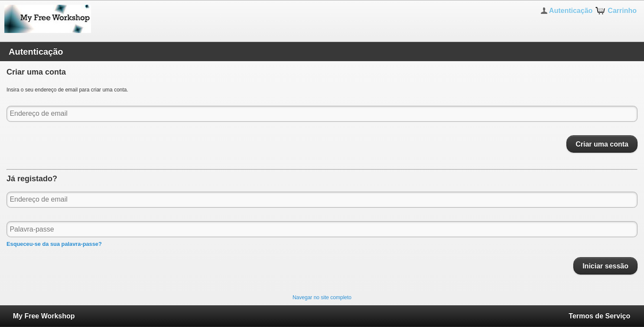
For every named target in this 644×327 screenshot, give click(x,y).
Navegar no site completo (322, 298)
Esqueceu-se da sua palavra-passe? (54, 244)
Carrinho (622, 11)
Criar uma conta (602, 144)
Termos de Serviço (599, 316)
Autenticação (571, 11)
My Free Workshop (44, 316)
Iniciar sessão (605, 266)
